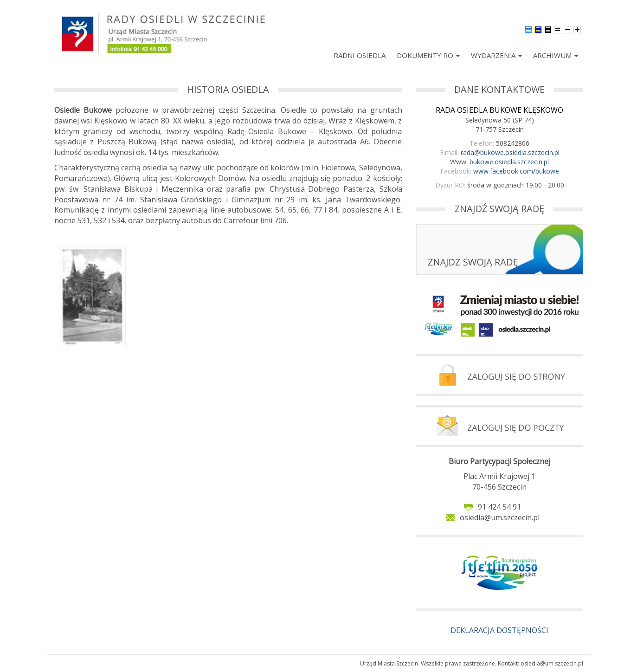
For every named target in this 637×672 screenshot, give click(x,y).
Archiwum (556, 55)
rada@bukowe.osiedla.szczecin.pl (510, 152)
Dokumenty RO (428, 55)
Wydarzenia (496, 55)
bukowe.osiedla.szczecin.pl (509, 162)
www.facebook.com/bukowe (516, 171)
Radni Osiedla (360, 55)
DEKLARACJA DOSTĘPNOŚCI (499, 630)
